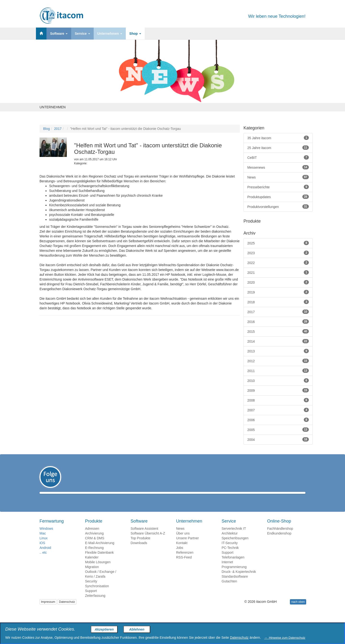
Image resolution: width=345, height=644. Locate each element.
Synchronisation (97, 593)
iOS (42, 550)
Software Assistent (144, 535)
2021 (278, 272)
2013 (278, 351)
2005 (278, 430)
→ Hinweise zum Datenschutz (285, 638)
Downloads (139, 550)
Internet (227, 569)
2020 (278, 282)
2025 (278, 243)
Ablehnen (137, 629)
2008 (278, 400)
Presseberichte (278, 187)
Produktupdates (278, 197)
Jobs (180, 555)
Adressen (92, 535)
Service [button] (82, 34)
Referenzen (185, 559)
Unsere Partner (187, 545)
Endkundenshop (279, 540)
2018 (278, 302)
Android (45, 555)
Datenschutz (67, 609)
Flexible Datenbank (99, 559)
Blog (46, 129)
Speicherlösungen (235, 545)
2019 (278, 292)
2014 (278, 341)
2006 (278, 420)
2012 (278, 361)
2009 (278, 390)
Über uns (183, 540)
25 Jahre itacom (278, 148)
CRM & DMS (95, 545)
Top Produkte (141, 545)
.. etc (43, 559)
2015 (278, 331)
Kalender (92, 564)
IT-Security (230, 550)
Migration (92, 574)
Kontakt (182, 550)
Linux (43, 545)
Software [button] (59, 34)
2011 (278, 371)
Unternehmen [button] (110, 34)
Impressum (48, 609)
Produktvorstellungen (278, 207)
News (278, 177)
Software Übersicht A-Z (148, 540)
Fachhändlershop (280, 535)
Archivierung (94, 540)
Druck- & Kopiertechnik (239, 579)
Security (91, 588)
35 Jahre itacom (278, 138)
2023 (278, 253)
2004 (278, 439)
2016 (278, 322)
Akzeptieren (104, 629)
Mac (43, 540)
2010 (278, 380)
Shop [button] (135, 34)
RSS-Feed (184, 564)
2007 (278, 410)
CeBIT (278, 157)
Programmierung (234, 574)
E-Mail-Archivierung (100, 550)
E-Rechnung (94, 555)
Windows (46, 535)
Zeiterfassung (95, 603)
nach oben (298, 609)
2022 (278, 263)
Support (91, 598)
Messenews (278, 167)
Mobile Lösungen (98, 569)
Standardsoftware (235, 583)
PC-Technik (230, 555)
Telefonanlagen (233, 564)
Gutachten (229, 588)
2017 (58, 129)
